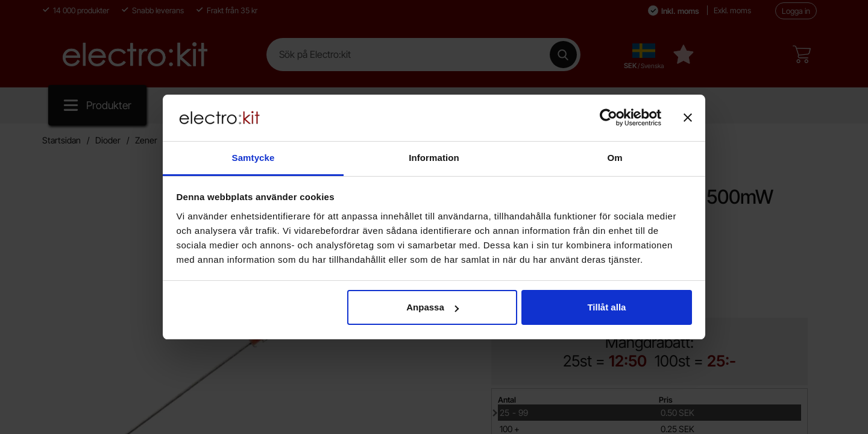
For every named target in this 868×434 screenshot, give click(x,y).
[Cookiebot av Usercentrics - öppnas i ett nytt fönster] (609, 118)
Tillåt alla (606, 307)
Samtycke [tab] (253, 158)
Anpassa (432, 307)
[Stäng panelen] (688, 118)
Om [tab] (615, 158)
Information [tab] (434, 158)
